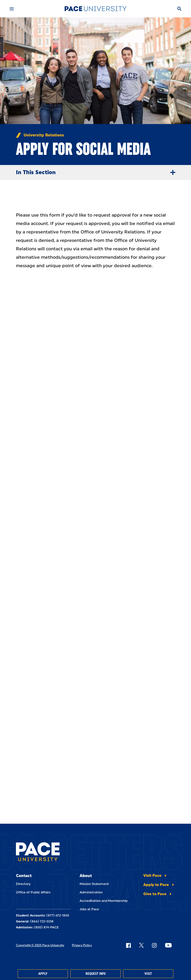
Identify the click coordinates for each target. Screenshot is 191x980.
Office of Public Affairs (33, 892)
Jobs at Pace (89, 909)
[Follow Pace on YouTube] (168, 945)
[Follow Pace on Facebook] (128, 945)
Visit (148, 974)
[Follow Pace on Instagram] (154, 945)
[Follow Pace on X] (141, 945)
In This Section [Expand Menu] (97, 172)
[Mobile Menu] (12, 9)
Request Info (96, 974)
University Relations (44, 135)
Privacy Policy (82, 945)
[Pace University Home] (95, 9)
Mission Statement (94, 884)
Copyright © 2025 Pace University (40, 945)
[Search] (179, 9)
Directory (23, 884)
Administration (91, 892)
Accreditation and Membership (104, 901)
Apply (43, 974)
